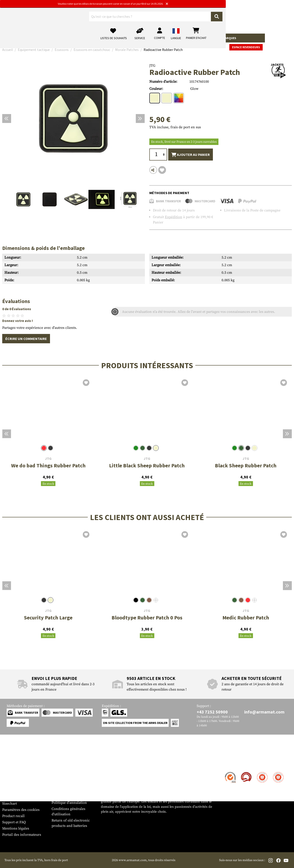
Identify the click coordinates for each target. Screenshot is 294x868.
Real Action (198, 38)
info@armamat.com (264, 712)
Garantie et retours (17, 791)
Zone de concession (67, 772)
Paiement (10, 785)
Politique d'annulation (69, 803)
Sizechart (10, 804)
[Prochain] (140, 119)
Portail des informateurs (22, 835)
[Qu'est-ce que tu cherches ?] (120, 18)
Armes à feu (13, 38)
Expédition (174, 217)
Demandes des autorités (70, 790)
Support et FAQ (14, 822)
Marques (229, 38)
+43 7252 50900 (212, 712)
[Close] (201, 4)
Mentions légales (16, 828)
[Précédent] (7, 119)
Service (11, 764)
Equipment (144, 38)
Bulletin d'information (20, 797)
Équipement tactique (115, 38)
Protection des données (70, 796)
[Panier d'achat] (264, 19)
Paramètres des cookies (21, 810)
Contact (8, 772)
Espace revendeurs (275, 38)
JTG (152, 66)
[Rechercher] (157, 19)
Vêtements (86, 38)
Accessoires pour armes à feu (50, 38)
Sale (215, 38)
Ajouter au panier (191, 155)
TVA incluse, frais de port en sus (175, 127)
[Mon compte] (228, 19)
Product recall (13, 816)
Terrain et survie (171, 38)
